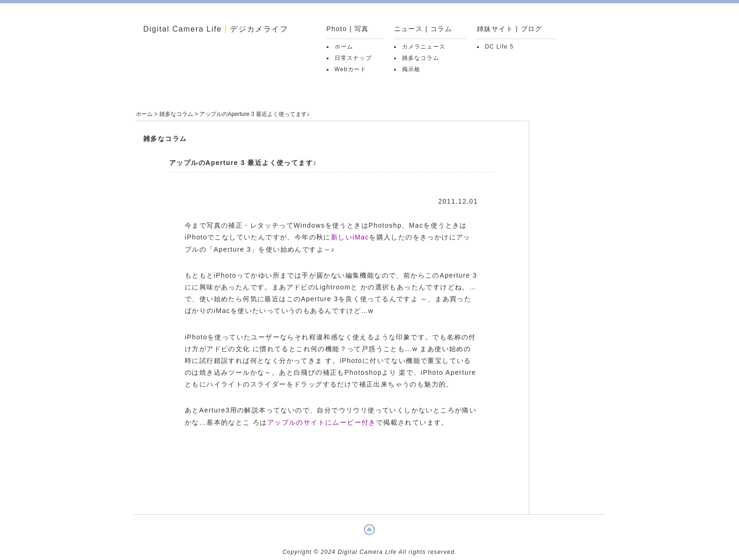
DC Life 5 (499, 47)
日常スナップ (353, 58)
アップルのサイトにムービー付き (322, 422)
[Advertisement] (331, 483)
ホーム (344, 47)
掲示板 (411, 69)
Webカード (351, 69)
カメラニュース (424, 47)
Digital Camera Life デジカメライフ (216, 29)
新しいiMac (350, 237)
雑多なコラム (421, 58)
